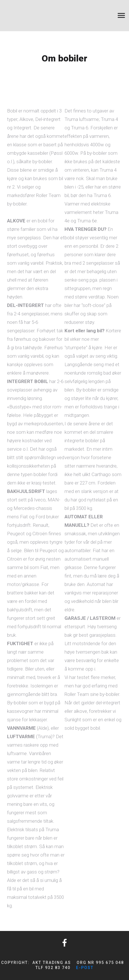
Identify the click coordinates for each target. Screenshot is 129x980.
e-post (85, 968)
